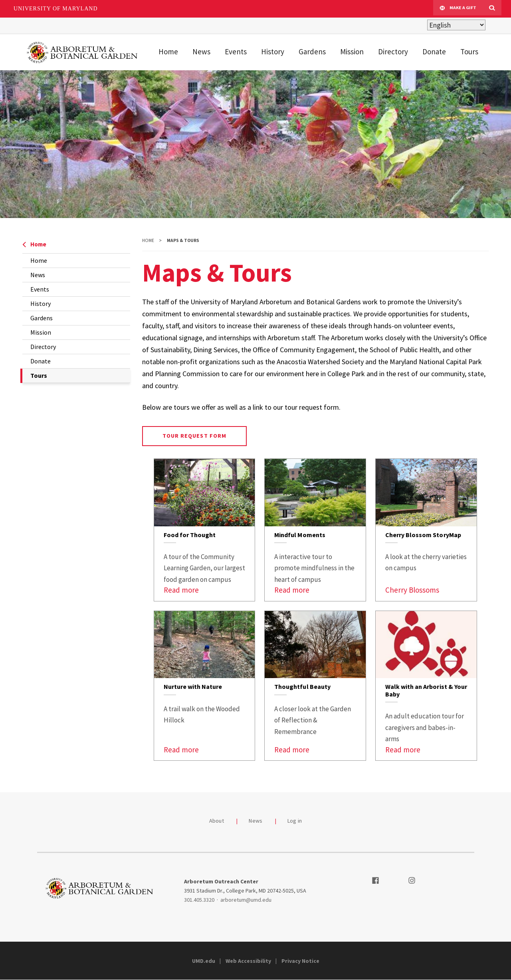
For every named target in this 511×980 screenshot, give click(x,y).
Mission (352, 52)
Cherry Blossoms (412, 590)
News (201, 52)
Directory (393, 52)
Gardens (312, 52)
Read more (181, 590)
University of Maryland (56, 9)
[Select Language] (456, 25)
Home (168, 52)
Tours (469, 52)
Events (236, 52)
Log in (295, 821)
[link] (205, 530)
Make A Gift (458, 9)
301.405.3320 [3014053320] (199, 900)
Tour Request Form (194, 436)
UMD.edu (204, 961)
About (217, 821)
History (273, 52)
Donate (434, 52)
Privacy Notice (300, 961)
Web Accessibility (248, 961)
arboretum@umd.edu (246, 900)
